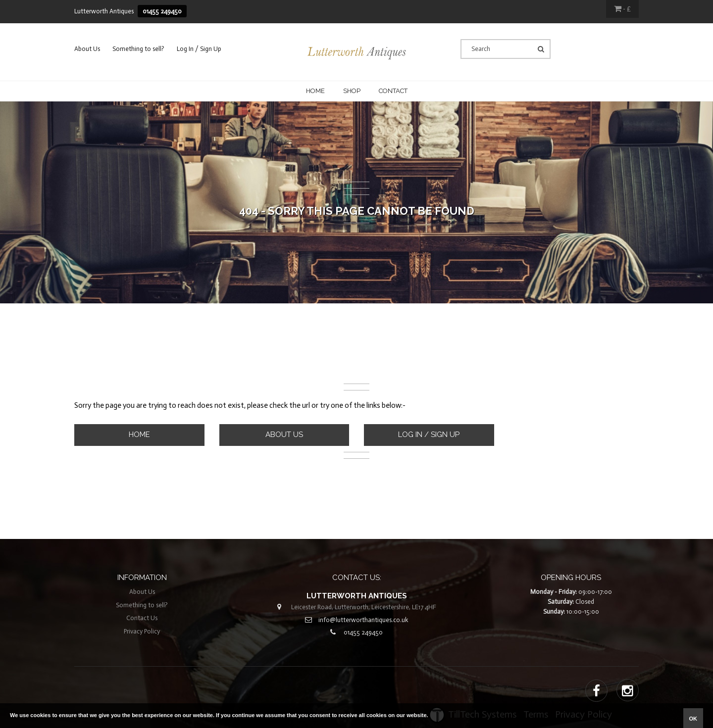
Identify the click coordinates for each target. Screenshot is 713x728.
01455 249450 (162, 11)
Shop (352, 91)
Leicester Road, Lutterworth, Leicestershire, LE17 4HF (364, 607)
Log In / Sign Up (199, 49)
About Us (87, 49)
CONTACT (393, 91)
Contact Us (142, 618)
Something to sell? (138, 49)
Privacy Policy (142, 631)
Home (315, 91)
